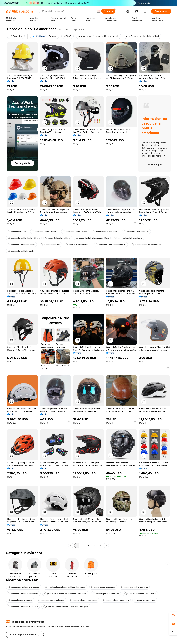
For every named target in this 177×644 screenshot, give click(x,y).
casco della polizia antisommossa (150, 245)
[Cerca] (108, 11)
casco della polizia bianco (77, 232)
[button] (98, 11)
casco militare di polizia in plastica (24, 587)
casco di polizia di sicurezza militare (94, 238)
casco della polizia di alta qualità (23, 607)
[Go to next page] (106, 546)
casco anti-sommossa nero (118, 600)
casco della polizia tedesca (46, 232)
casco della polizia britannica (22, 245)
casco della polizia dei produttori (113, 245)
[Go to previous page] (71, 546)
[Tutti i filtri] (16, 36)
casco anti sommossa (148, 600)
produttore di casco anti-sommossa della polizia (67, 594)
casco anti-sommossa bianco (85, 600)
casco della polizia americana (131, 238)
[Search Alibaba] (68, 11)
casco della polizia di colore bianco (24, 238)
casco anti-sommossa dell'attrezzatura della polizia (67, 607)
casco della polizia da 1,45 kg (137, 587)
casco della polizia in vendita (22, 251)
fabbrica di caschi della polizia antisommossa (66, 587)
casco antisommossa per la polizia (143, 594)
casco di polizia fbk (17, 232)
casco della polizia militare (139, 232)
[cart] (136, 12)
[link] (173, 616)
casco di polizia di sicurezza (108, 594)
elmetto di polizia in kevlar (79, 245)
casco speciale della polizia (108, 232)
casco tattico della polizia (105, 587)
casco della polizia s (51, 245)
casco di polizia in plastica (20, 600)
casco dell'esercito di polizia (52, 600)
